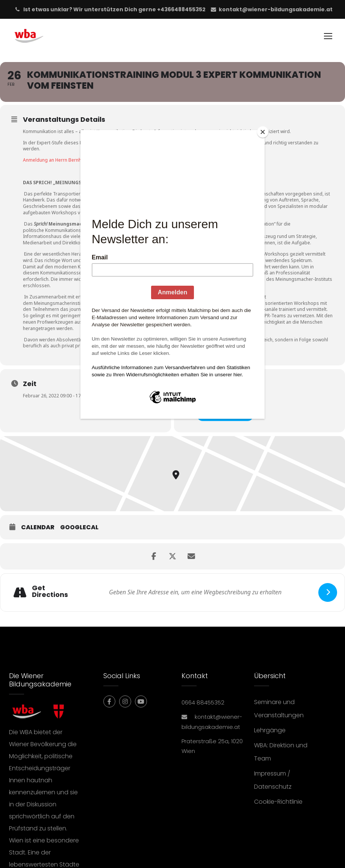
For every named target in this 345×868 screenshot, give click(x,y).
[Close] (263, 132)
